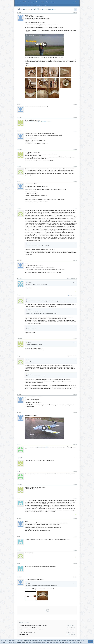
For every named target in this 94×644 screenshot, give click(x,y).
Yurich (19, 444)
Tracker (32, 2)
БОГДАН (19, 12)
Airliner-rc (20, 278)
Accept (90, 641)
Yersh (19, 498)
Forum (38, 2)
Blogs (43, 2)
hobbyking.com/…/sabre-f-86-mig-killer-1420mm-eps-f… (38, 122)
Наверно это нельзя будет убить (27, 632)
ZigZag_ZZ (20, 118)
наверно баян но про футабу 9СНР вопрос (30, 628)
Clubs (48, 2)
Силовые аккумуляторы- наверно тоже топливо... (32, 630)
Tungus (19, 166)
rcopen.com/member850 (42, 447)
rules (73, 642)
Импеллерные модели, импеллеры (39, 5)
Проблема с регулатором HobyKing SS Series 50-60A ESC (33, 626)
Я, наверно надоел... (24, 634)
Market (53, 2)
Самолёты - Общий (26, 5)
